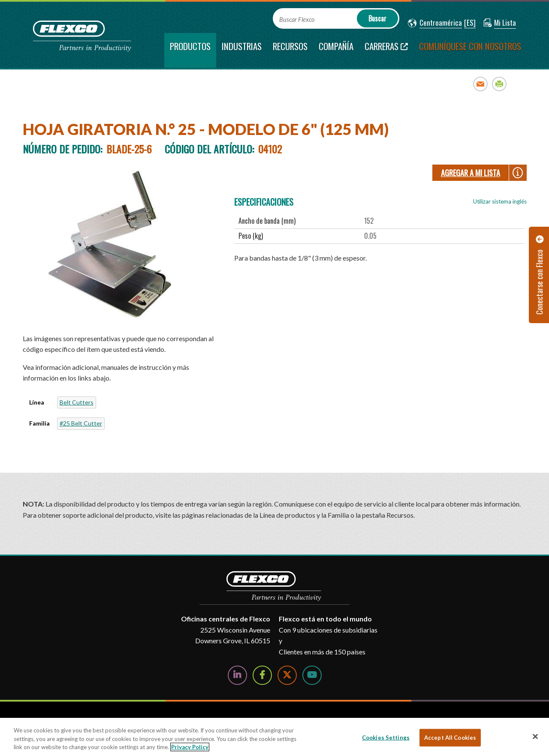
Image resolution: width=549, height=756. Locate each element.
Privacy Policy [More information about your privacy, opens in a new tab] (190, 747)
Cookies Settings (386, 737)
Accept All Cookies (450, 737)
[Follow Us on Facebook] (262, 675)
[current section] (190, 50)
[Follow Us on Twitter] (287, 675)
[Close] (535, 736)
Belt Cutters (77, 402)
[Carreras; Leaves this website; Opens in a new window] (386, 50)
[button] (435, 23)
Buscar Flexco (297, 19)
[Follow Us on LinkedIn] (237, 675)
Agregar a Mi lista (471, 173)
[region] (274, 737)
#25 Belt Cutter (81, 423)
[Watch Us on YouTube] (312, 675)
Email (481, 84)
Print (499, 84)
